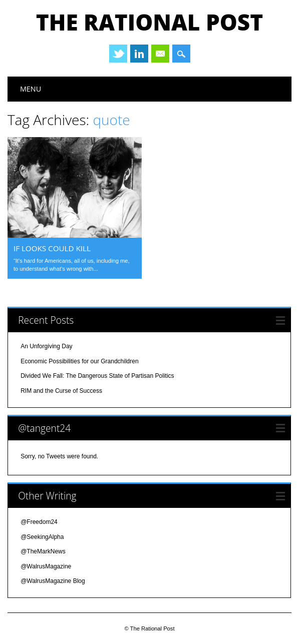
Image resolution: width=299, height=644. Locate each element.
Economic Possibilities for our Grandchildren (79, 361)
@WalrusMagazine (46, 566)
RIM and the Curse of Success (61, 391)
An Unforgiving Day (46, 346)
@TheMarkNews (43, 551)
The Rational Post (149, 22)
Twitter (118, 54)
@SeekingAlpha (42, 537)
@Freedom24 (39, 522)
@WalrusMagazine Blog (53, 581)
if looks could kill (52, 248)
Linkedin (139, 54)
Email (160, 54)
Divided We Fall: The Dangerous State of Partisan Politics (97, 376)
